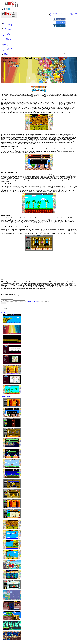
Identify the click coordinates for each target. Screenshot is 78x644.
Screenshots (9, 40)
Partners (8, 50)
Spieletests (8, 30)
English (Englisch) (71, 14)
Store (5, 51)
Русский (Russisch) (73, 16)
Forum (8, 47)
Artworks (8, 42)
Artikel (8, 33)
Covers (8, 43)
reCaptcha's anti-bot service (32, 303)
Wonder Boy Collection (6, 397)
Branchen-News (10, 27)
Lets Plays (6, 36)
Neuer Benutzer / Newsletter (57, 13)
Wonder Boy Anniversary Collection (9, 314)
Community (6, 46)
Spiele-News (9, 25)
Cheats (5, 45)
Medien (5, 37)
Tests (4, 28)
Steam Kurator (9, 48)
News (5, 23)
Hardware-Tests (10, 32)
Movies (8, 31)
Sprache (76, 13)
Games (5, 22)
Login (52, 16)
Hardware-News (10, 26)
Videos (8, 38)
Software (8, 35)
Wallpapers (9, 41)
